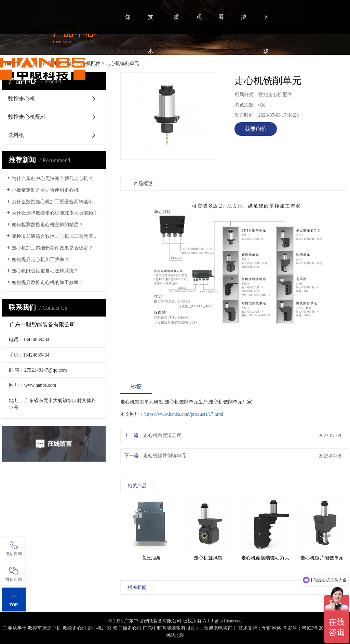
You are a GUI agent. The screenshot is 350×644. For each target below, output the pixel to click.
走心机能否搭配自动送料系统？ (45, 271)
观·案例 (199, 68)
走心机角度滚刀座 (162, 435)
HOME (101, 68)
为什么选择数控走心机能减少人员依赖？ (55, 213)
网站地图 (175, 635)
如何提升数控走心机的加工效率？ (48, 282)
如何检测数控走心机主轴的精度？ (48, 225)
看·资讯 (221, 68)
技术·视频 (151, 68)
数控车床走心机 (44, 628)
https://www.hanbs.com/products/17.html (184, 414)
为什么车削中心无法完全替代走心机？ (52, 178)
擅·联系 (244, 68)
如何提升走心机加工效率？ (40, 260)
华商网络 (272, 628)
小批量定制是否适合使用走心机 (45, 190)
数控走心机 (75, 628)
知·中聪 (128, 68)
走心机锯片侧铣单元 (165, 456)
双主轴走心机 (127, 628)
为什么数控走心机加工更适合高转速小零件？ (56, 202)
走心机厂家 (99, 628)
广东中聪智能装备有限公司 (171, 628)
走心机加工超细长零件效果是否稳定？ (52, 248)
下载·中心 (267, 68)
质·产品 (176, 68)
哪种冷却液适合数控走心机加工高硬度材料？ (56, 236)
